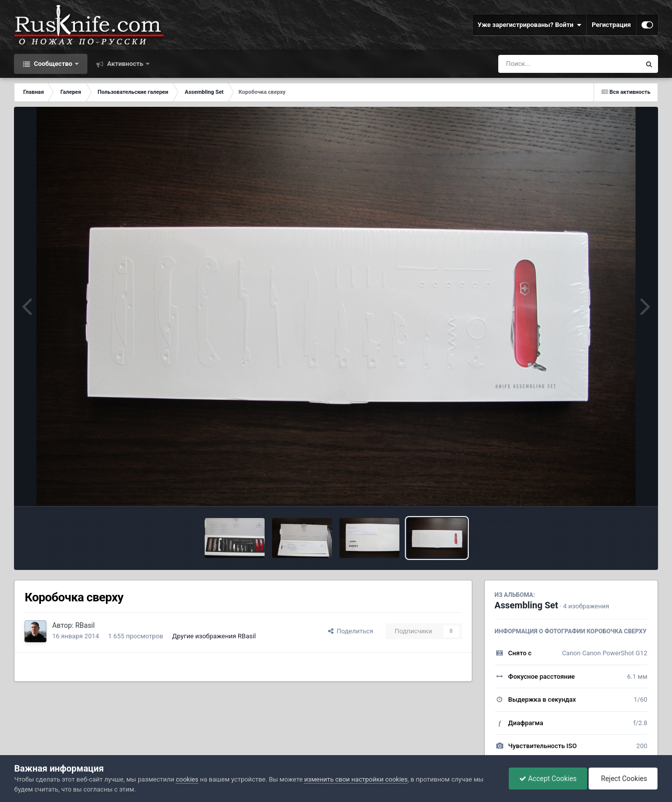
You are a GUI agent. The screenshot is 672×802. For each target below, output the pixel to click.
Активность (125, 64)
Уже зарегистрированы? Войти (530, 25)
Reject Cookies (623, 779)
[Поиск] (551, 64)
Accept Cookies (548, 779)
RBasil (85, 625)
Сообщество (53, 64)
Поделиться (351, 631)
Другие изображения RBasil (214, 636)
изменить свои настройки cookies (356, 779)
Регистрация (611, 25)
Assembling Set (526, 605)
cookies (187, 779)
